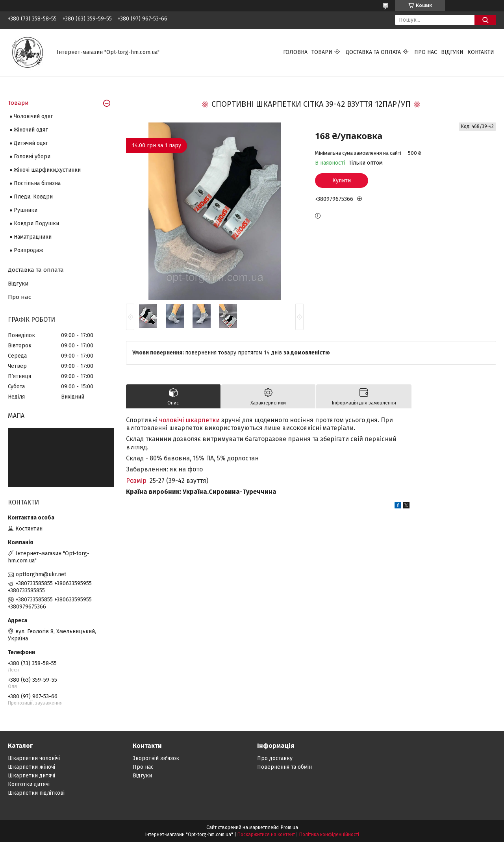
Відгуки (452, 52)
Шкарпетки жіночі (31, 767)
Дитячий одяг (31, 143)
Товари (322, 52)
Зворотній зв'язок (156, 758)
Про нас (426, 52)
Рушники (26, 210)
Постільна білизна (37, 183)
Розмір (136, 481)
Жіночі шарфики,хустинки (47, 170)
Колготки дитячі (29, 784)
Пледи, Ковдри (33, 197)
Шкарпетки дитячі (31, 776)
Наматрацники (33, 237)
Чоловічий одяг (33, 116)
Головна (295, 52)
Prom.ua (289, 827)
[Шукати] (485, 20)
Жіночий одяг (31, 130)
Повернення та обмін (284, 767)
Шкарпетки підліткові (36, 793)
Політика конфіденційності (329, 835)
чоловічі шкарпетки (189, 420)
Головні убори (32, 157)
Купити (342, 181)
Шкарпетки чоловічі (34, 758)
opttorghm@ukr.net (41, 574)
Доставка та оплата (373, 52)
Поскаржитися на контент (266, 835)
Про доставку (275, 758)
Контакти (481, 52)
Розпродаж (29, 250)
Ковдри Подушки (36, 223)
